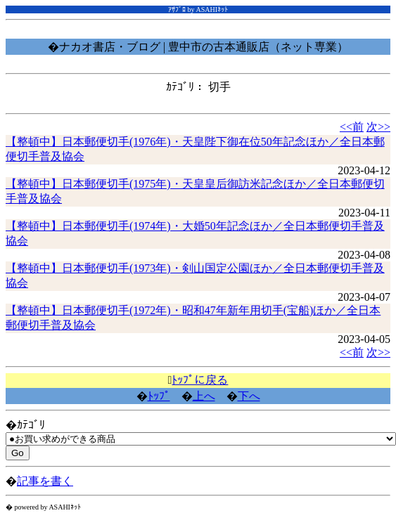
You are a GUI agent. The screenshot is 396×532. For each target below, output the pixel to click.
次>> (378, 127)
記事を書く (45, 481)
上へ (204, 396)
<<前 (352, 127)
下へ (249, 396)
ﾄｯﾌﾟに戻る (200, 380)
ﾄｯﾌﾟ (159, 396)
